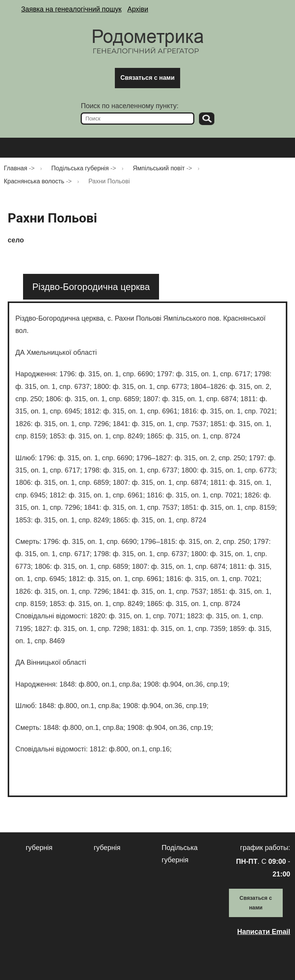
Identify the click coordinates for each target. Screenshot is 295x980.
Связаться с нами (147, 78)
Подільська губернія (80, 168)
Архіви (138, 9)
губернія (39, 848)
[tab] (91, 287)
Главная (16, 168)
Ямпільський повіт (159, 168)
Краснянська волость (34, 181)
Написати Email (264, 932)
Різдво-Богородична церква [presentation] (91, 287)
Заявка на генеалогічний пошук (71, 9)
